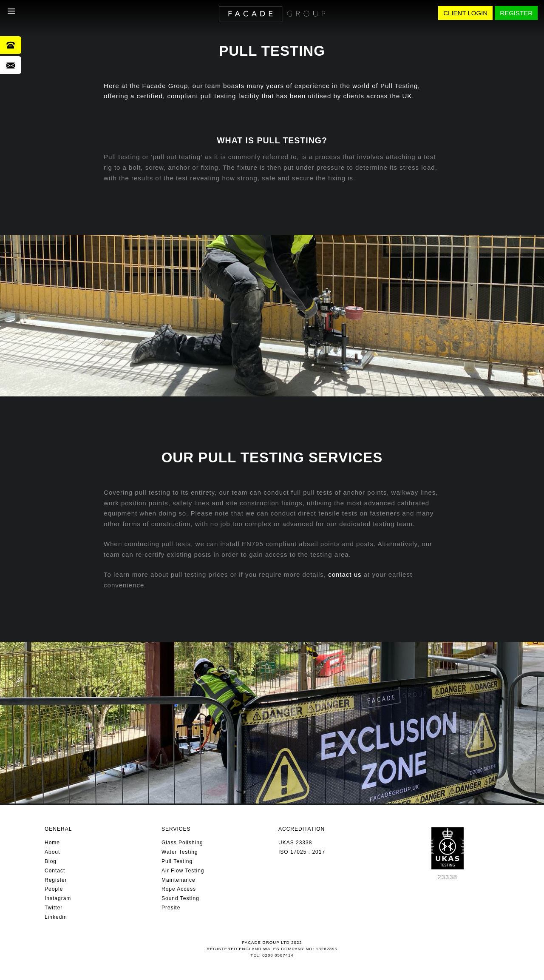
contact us (345, 574)
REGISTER (516, 13)
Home (52, 843)
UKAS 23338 (295, 843)
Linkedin (56, 917)
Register (56, 880)
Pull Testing (177, 861)
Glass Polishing (182, 843)
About (52, 852)
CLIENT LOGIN (465, 13)
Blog (51, 861)
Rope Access (179, 889)
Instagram (58, 898)
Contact (55, 871)
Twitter (54, 908)
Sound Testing (180, 898)
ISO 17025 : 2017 (302, 852)
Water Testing (180, 852)
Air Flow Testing (183, 871)
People (54, 889)
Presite (171, 908)
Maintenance (178, 880)
